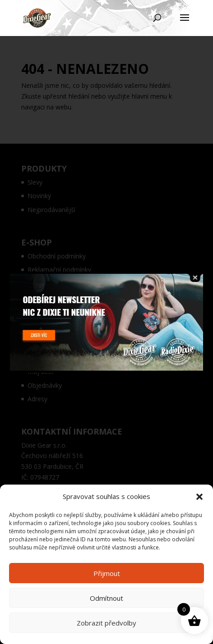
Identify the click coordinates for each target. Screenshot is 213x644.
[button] (199, 497)
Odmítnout (106, 598)
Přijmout (107, 573)
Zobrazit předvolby (106, 623)
